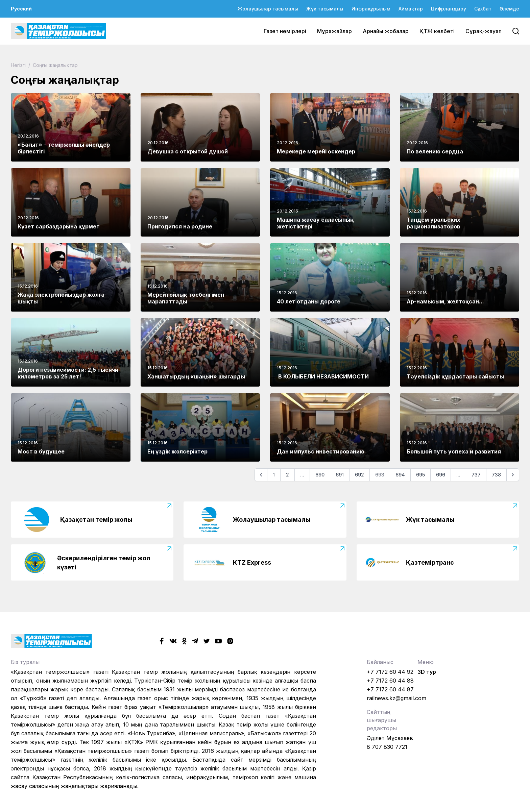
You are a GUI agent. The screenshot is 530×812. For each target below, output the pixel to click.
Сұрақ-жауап (484, 31)
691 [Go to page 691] (340, 475)
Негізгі (19, 65)
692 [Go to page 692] (359, 475)
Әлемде (509, 9)
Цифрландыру (449, 9)
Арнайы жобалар (386, 31)
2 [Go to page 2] (287, 475)
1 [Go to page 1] (274, 475)
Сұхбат (483, 9)
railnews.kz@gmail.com (396, 698)
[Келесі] (513, 475)
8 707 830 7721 (387, 747)
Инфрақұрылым (371, 9)
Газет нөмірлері (285, 31)
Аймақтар (411, 9)
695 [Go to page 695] (420, 475)
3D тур (427, 672)
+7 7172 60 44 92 (390, 672)
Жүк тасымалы (325, 9)
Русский (21, 9)
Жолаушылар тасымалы (268, 9)
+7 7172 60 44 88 (390, 681)
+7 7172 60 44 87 (390, 689)
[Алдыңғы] (261, 475)
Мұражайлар (334, 31)
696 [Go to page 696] (441, 475)
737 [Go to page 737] (476, 475)
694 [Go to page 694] (400, 475)
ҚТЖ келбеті (437, 31)
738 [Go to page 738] (496, 475)
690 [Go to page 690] (320, 475)
